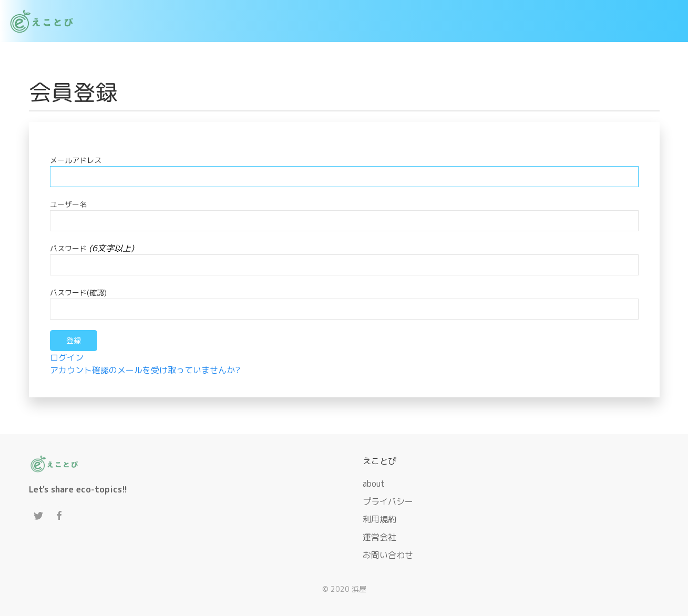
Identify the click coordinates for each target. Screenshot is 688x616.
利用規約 (379, 519)
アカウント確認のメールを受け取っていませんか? (145, 370)
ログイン (67, 357)
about (374, 484)
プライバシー (388, 501)
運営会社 (379, 537)
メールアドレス (76, 160)
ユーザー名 (68, 204)
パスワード (68, 248)
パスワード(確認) (78, 292)
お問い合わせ (388, 555)
